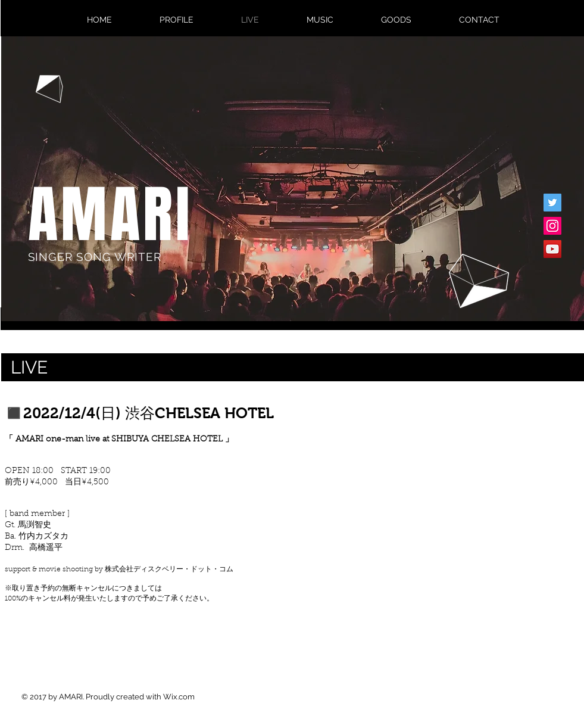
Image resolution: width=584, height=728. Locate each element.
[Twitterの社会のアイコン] (552, 203)
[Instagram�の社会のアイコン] (552, 226)
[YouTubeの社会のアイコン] (552, 249)
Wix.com (179, 697)
